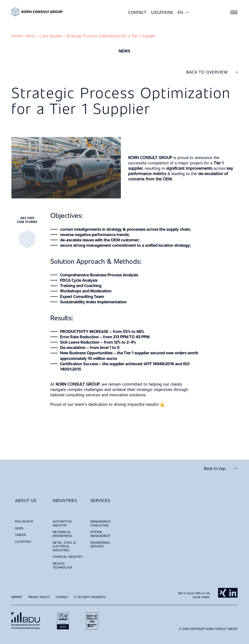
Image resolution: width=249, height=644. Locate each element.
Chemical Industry (68, 557)
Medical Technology (63, 565)
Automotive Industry (62, 523)
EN (180, 12)
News (31, 36)
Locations (162, 12)
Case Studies (51, 36)
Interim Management (101, 534)
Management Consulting (101, 523)
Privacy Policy (39, 597)
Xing (223, 593)
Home (17, 36)
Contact (137, 12)
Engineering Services (100, 544)
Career (21, 535)
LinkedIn (233, 593)
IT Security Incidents (90, 597)
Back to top (215, 468)
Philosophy (24, 521)
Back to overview (207, 72)
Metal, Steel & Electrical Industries (64, 546)
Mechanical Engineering (62, 534)
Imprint (17, 597)
